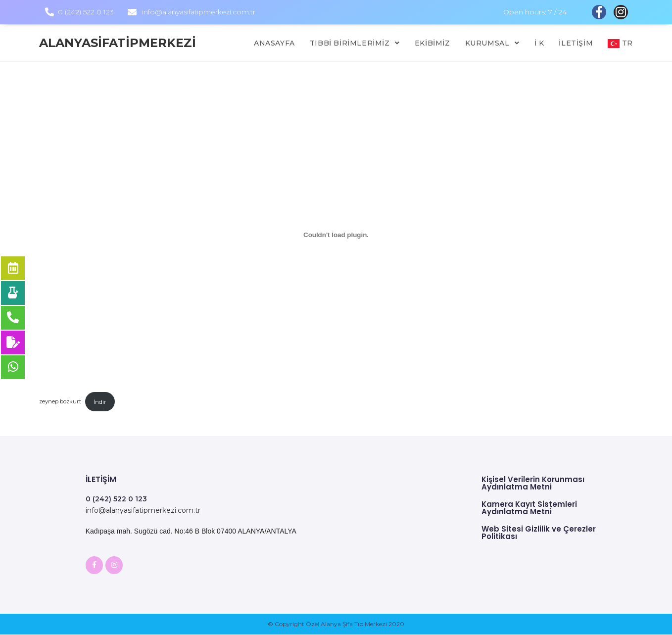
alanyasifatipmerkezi (118, 43)
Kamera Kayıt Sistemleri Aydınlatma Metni (529, 508)
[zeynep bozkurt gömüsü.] (336, 235)
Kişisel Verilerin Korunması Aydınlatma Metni (533, 483)
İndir (100, 402)
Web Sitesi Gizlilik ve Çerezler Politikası (539, 533)
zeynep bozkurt (60, 402)
